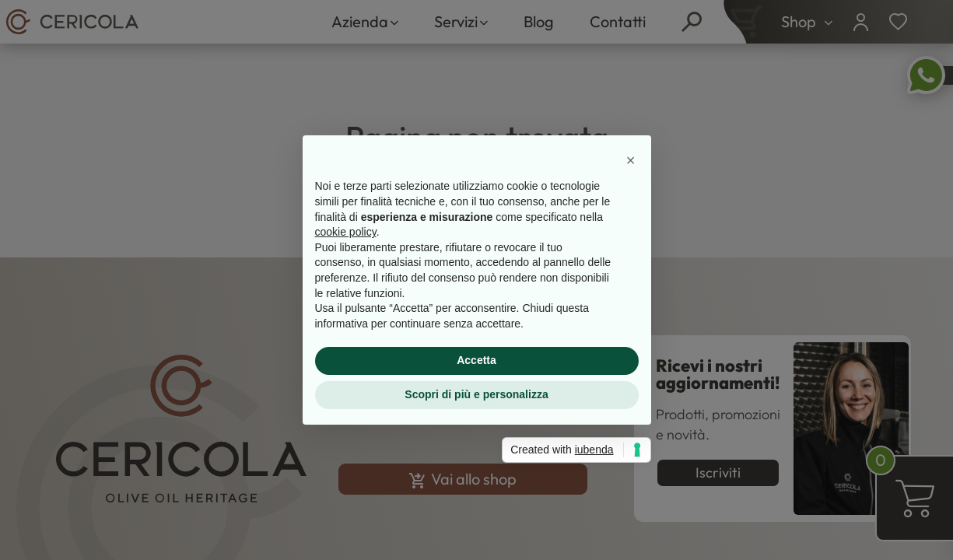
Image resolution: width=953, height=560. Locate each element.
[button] (631, 160)
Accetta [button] (476, 360)
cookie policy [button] (346, 232)
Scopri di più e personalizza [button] (476, 394)
